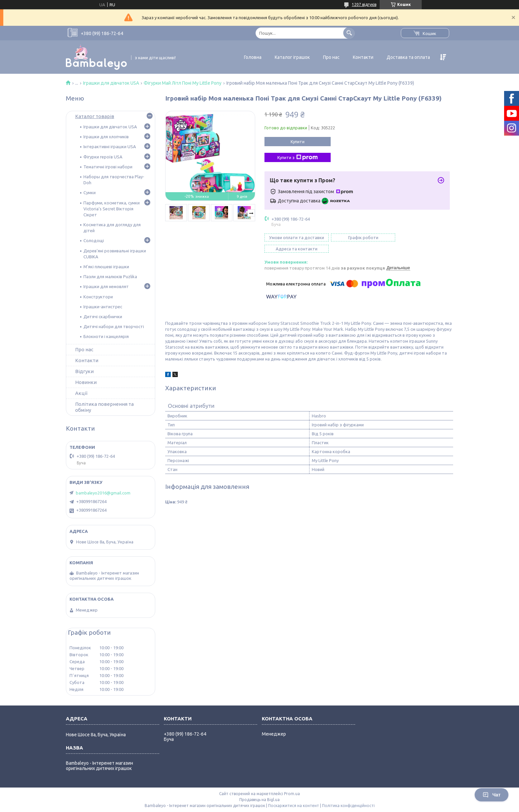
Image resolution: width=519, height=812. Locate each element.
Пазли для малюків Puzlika (110, 277)
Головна (253, 57)
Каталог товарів (95, 116)
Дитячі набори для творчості (114, 326)
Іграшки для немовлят (106, 286)
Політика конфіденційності (348, 806)
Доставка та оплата (408, 57)
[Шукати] (349, 33)
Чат (492, 795)
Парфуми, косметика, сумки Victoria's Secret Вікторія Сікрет (112, 209)
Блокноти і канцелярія (106, 336)
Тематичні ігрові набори (108, 167)
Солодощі (94, 240)
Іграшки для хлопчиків (106, 137)
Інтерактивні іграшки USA (110, 147)
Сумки (90, 192)
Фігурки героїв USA (103, 157)
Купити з (298, 157)
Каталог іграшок (292, 57)
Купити (298, 142)
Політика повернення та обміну (104, 407)
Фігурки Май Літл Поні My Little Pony (183, 83)
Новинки (86, 382)
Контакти (363, 57)
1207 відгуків (364, 4)
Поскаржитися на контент (294, 806)
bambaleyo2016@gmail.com (103, 493)
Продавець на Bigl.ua (259, 800)
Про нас (331, 57)
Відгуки (84, 371)
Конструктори (98, 297)
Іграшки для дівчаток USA (111, 83)
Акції (81, 393)
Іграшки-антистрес (103, 307)
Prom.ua (292, 794)
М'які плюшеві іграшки (106, 267)
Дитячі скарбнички (103, 317)
